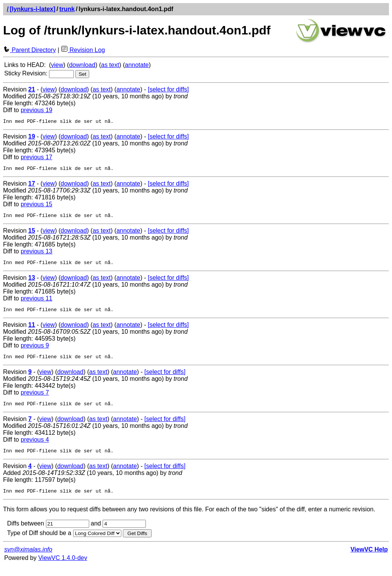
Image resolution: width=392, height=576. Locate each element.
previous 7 (35, 399)
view (57, 65)
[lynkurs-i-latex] (32, 9)
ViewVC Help (369, 560)
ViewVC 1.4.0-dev (63, 568)
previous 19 (37, 110)
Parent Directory (29, 50)
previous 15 (37, 206)
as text (110, 65)
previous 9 (35, 351)
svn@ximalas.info (28, 560)
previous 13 (37, 255)
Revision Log (83, 50)
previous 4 (35, 448)
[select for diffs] (168, 89)
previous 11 (37, 303)
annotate (137, 65)
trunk (67, 9)
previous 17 (37, 158)
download (82, 65)
